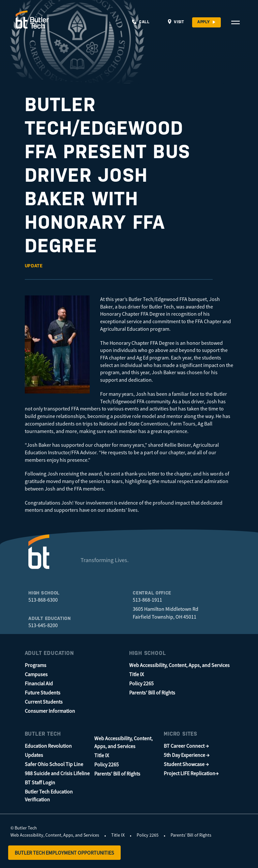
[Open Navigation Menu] (235, 22)
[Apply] (206, 22)
